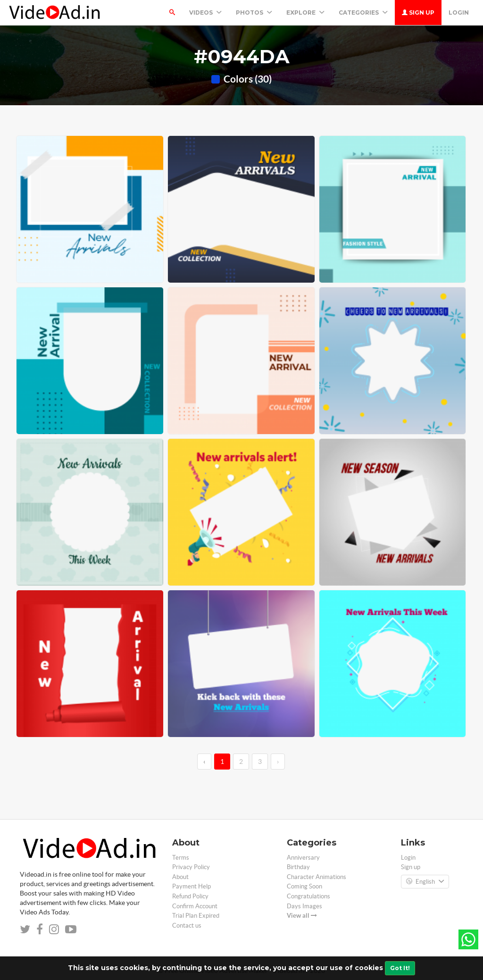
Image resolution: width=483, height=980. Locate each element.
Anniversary (303, 858)
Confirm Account (195, 906)
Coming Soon (304, 886)
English (425, 882)
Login (459, 13)
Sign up (418, 13)
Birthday (298, 867)
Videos (205, 13)
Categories (363, 13)
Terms (181, 858)
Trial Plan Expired (196, 916)
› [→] (278, 762)
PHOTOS (254, 13)
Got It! (400, 968)
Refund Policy (190, 896)
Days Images (304, 906)
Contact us (187, 926)
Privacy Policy (191, 867)
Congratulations (308, 896)
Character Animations (316, 877)
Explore (305, 13)
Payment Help (192, 886)
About (180, 877)
